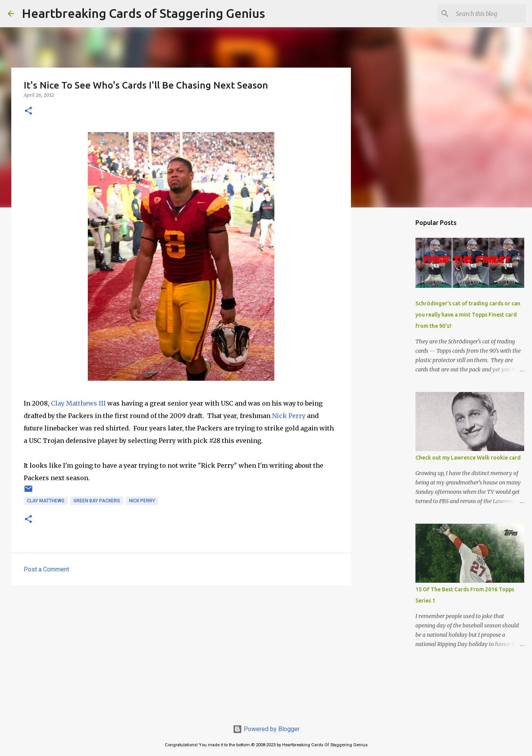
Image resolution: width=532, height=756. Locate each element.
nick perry (142, 501)
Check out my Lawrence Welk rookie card (468, 458)
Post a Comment (46, 569)
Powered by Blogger (266, 729)
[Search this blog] (485, 14)
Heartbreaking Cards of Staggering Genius (143, 13)
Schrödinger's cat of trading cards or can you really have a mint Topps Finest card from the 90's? (468, 315)
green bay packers (97, 501)
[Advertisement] (181, 651)
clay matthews (46, 501)
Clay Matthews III (78, 403)
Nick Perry (289, 416)
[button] (28, 111)
